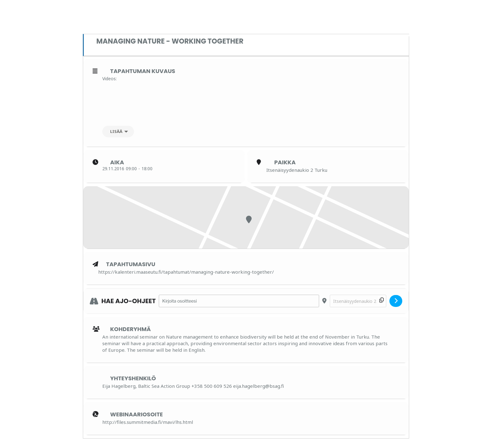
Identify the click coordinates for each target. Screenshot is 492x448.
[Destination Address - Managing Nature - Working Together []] (358, 301)
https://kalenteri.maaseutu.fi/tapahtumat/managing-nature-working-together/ (186, 272)
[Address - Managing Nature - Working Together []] (239, 301)
